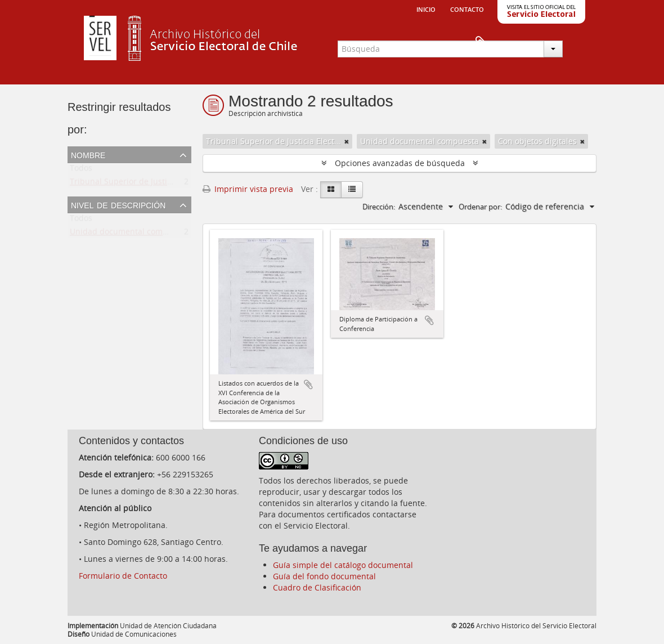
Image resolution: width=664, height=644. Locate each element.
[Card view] (331, 190)
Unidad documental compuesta (129, 234)
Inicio (426, 8)
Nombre (88, 154)
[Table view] (352, 190)
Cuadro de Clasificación (317, 587)
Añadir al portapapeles (308, 384)
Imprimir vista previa (248, 189)
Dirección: (379, 207)
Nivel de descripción (118, 204)
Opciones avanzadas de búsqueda (400, 163)
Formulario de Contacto (123, 576)
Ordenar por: (480, 207)
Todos (81, 170)
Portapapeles (578, 43)
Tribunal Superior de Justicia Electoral (141, 184)
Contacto (467, 8)
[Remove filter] (347, 141)
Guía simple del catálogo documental (343, 565)
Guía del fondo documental (324, 576)
